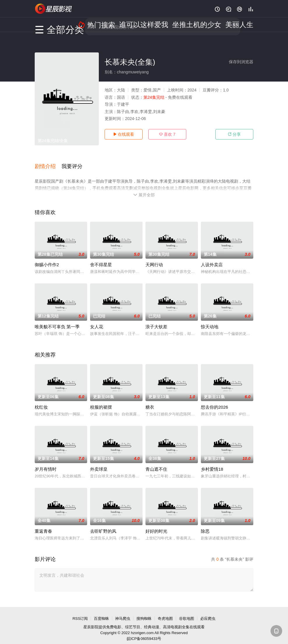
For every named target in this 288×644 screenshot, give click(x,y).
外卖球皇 (99, 463)
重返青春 (43, 525)
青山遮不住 (156, 463)
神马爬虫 (123, 612)
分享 (234, 134)
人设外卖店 (212, 259)
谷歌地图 (187, 612)
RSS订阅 (80, 612)
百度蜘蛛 (101, 612)
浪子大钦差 (156, 321)
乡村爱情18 (212, 463)
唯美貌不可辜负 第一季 (57, 321)
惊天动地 (210, 321)
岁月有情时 (46, 463)
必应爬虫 (208, 612)
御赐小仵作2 (47, 259)
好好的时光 (156, 525)
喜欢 (167, 134)
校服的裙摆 (101, 401)
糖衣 (150, 401)
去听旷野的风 (103, 525)
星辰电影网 (54, 9)
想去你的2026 (214, 401)
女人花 (97, 321)
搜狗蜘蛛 (144, 612)
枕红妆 (41, 401)
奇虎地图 (165, 612)
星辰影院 (91, 621)
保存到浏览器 (241, 62)
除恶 (205, 525)
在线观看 (124, 134)
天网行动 (154, 259)
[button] (48, 163)
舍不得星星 (101, 259)
